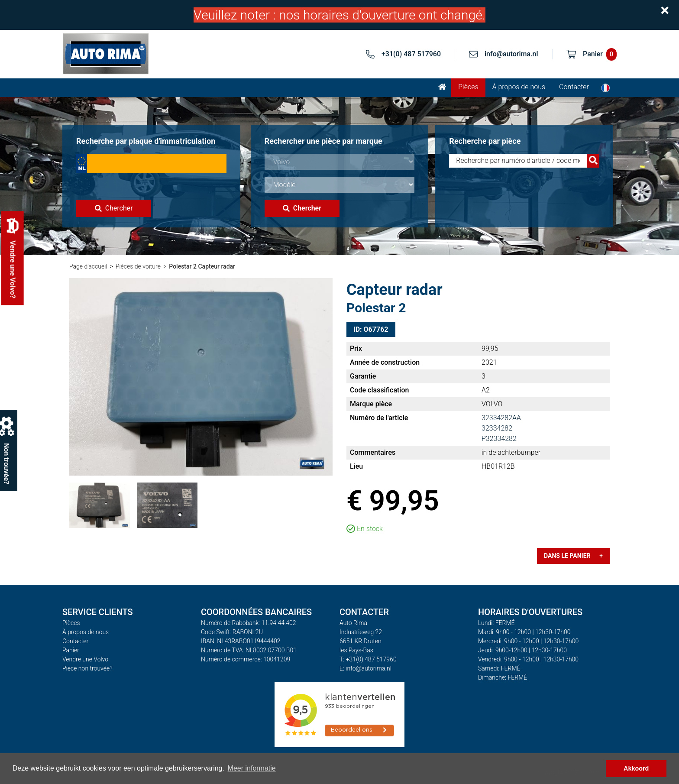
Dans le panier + (573, 556)
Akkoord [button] (636, 768)
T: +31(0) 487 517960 (368, 659)
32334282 (497, 428)
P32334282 (499, 439)
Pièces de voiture (138, 266)
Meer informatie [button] (252, 768)
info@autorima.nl (511, 54)
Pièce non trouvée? (87, 668)
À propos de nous (519, 87)
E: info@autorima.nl (365, 668)
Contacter (574, 87)
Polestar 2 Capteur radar (202, 266)
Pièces (468, 87)
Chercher (114, 208)
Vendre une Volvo (85, 659)
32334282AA (501, 418)
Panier (71, 650)
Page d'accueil (88, 266)
